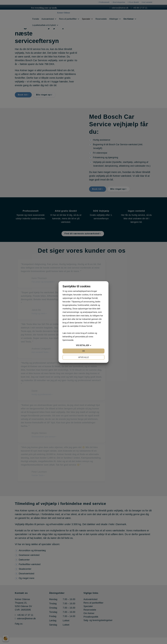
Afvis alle (83, 357)
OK (83, 351)
